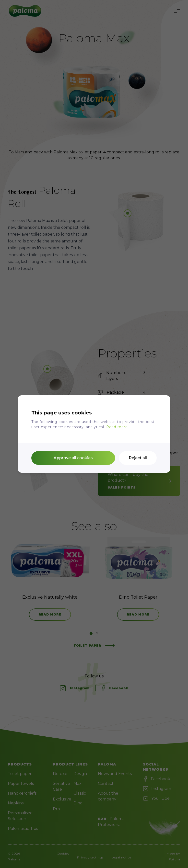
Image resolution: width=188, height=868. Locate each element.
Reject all (138, 458)
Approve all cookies (73, 458)
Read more (117, 427)
